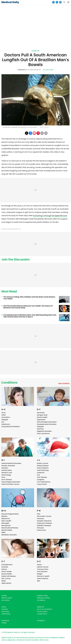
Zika (38, 581)
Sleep (4, 581)
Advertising (6, 614)
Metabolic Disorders (9, 535)
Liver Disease (42, 477)
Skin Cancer (6, 578)
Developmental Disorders (47, 424)
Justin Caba (49, 70)
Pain (39, 514)
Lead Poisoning (43, 470)
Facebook (5, 620)
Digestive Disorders (44, 431)
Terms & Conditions (44, 609)
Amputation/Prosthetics (11, 427)
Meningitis (5, 523)
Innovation (6, 600)
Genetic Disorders (8, 466)
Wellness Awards (43, 598)
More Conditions (64, 383)
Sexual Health (7, 574)
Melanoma (6, 519)
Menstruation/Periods (10, 528)
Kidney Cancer (43, 463)
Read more (44, 640)
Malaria (4, 516)
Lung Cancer (42, 484)
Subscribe (5, 612)
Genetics (5, 468)
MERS (3, 532)
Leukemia (41, 473)
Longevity (41, 480)
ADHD (4, 415)
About (4, 607)
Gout (3, 477)
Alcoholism (6, 417)
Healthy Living (42, 596)
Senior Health (7, 572)
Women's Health (43, 576)
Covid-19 (35, 51)
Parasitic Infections (44, 521)
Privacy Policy (42, 612)
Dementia (41, 413)
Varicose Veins (43, 569)
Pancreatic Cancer (44, 516)
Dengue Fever (42, 415)
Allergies (5, 420)
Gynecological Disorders (11, 482)
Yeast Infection (43, 578)
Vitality (4, 596)
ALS (3, 422)
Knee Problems (43, 468)
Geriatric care (7, 473)
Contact (5, 609)
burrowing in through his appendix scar (50, 216)
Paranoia (40, 519)
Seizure (4, 569)
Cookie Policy (42, 614)
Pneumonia (41, 530)
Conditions (9, 383)
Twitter (4, 623)
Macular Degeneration (10, 514)
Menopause (6, 526)
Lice (38, 475)
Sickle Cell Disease (8, 576)
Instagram (41, 620)
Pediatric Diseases (44, 526)
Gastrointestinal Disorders (11, 463)
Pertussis (40, 528)
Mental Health (7, 530)
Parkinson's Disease (44, 523)
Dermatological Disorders (47, 422)
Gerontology (6, 475)
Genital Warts (7, 470)
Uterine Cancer (43, 567)
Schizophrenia (7, 565)
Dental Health (42, 417)
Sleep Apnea (6, 583)
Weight (40, 574)
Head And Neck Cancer (10, 484)
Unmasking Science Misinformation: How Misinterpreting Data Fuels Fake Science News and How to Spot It (30, 316)
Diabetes (40, 427)
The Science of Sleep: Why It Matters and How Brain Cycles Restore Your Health (29, 298)
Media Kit (40, 607)
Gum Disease (7, 480)
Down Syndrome (43, 434)
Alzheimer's (6, 424)
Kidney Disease (43, 466)
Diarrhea (40, 429)
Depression (41, 420)
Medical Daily (10, 2)
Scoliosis (5, 567)
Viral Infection (42, 572)
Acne (3, 413)
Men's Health (6, 521)
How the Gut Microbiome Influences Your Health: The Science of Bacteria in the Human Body (28, 307)
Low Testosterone (44, 482)
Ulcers (39, 565)
